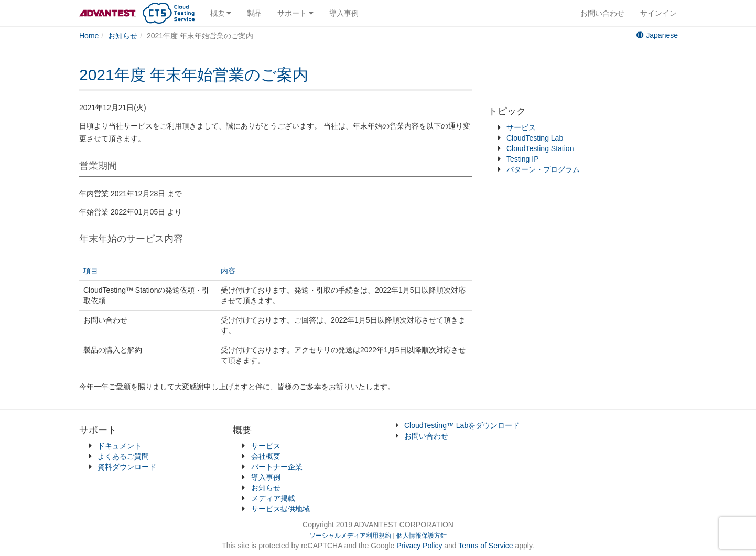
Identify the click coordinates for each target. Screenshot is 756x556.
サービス (521, 127)
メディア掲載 (273, 498)
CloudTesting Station (540, 148)
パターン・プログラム (543, 169)
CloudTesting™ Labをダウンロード (462, 425)
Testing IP (522, 159)
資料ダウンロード (127, 467)
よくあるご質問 (123, 456)
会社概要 (266, 456)
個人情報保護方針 (422, 536)
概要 (221, 13)
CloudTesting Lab (535, 138)
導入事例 (344, 13)
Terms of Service (485, 546)
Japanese (657, 35)
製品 (254, 13)
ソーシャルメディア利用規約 (350, 536)
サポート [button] (295, 13)
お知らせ (266, 488)
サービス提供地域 (280, 509)
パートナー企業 (277, 467)
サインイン (658, 13)
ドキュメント (120, 446)
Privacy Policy (420, 546)
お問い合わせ (602, 13)
